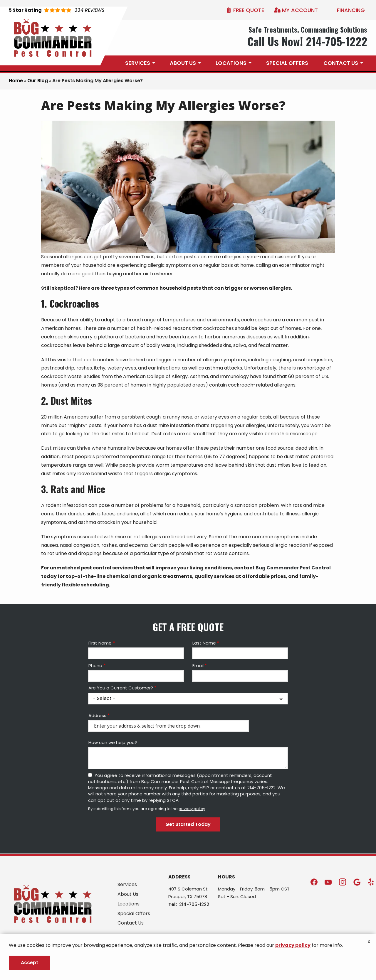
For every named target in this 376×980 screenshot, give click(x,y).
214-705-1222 (194, 904)
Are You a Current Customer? (121, 688)
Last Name (204, 643)
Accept (30, 963)
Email (198, 666)
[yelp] (371, 882)
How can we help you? (113, 742)
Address (97, 715)
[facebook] (314, 882)
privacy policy (192, 809)
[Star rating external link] (57, 10)
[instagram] (343, 882)
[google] (357, 882)
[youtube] (328, 882)
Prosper (177, 896)
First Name (100, 643)
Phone (95, 666)
